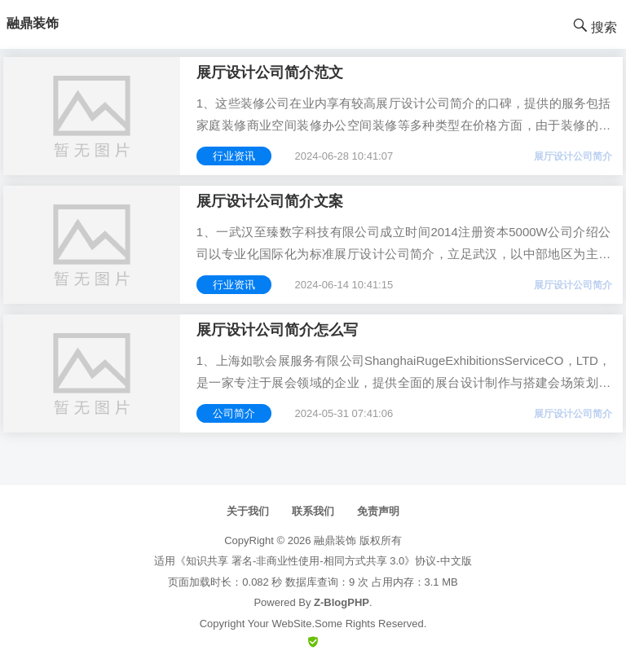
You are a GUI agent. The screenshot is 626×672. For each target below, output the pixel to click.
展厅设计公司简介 (573, 156)
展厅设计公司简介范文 (270, 72)
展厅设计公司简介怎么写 (277, 330)
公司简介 (234, 413)
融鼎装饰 (335, 540)
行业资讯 (234, 156)
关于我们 (248, 511)
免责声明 (378, 511)
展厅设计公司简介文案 (270, 201)
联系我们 (313, 511)
